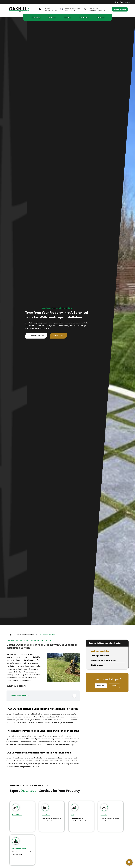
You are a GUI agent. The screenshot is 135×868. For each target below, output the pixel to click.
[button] (52, 17)
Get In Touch (58, 336)
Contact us (114, 686)
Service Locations (36, 336)
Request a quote (120, 9)
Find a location (101, 686)
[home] (19, 9)
